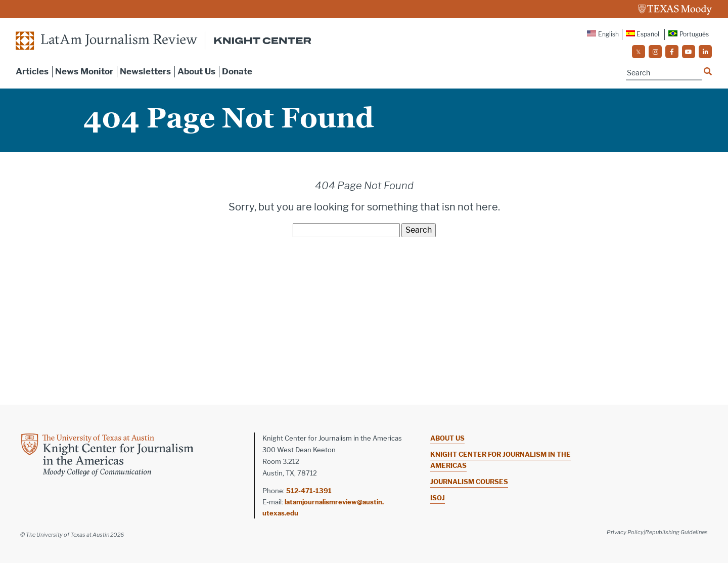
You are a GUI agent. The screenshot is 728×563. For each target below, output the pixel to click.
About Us (196, 71)
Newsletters (145, 71)
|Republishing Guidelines (676, 532)
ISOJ (438, 498)
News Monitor (84, 71)
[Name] (664, 73)
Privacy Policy (625, 532)
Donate (237, 71)
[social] (639, 52)
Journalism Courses (469, 482)
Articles (32, 71)
